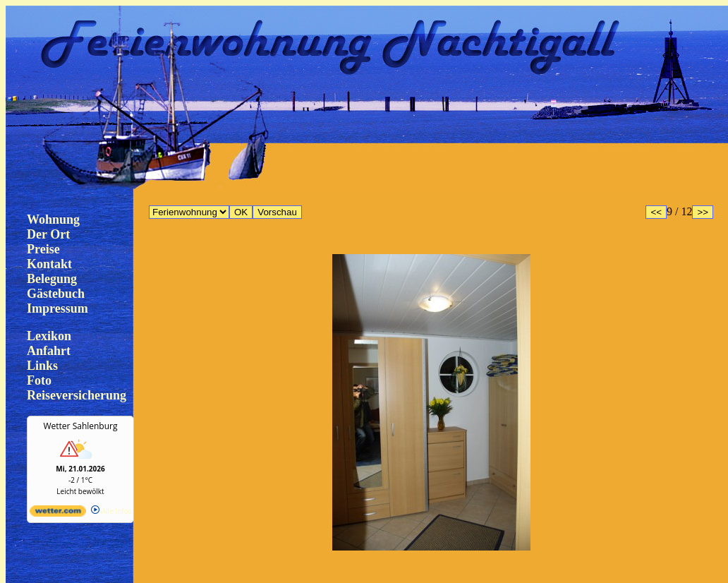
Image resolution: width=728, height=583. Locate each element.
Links (42, 366)
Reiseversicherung (77, 395)
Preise (43, 249)
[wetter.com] (58, 514)
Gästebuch (56, 294)
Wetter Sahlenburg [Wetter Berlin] (81, 426)
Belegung (52, 279)
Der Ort (48, 234)
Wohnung (53, 220)
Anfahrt (49, 351)
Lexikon (49, 336)
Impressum (57, 308)
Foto (39, 380)
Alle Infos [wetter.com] (111, 511)
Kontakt (49, 264)
